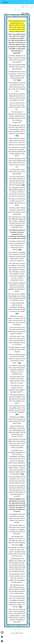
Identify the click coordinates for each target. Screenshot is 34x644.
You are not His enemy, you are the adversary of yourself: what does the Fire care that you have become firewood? (17, 181)
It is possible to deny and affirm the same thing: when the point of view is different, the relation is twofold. (17, 518)
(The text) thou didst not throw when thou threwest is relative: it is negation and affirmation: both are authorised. (17, 530)
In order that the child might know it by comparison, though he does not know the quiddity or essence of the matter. (17, 307)
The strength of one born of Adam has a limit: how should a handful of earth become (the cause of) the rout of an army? (17, 552)
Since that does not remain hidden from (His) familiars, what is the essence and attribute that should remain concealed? (17, 443)
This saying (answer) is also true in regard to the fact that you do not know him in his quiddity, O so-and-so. (17, 399)
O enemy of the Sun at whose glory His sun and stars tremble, (17, 172)
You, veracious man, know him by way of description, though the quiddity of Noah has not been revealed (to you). (17, 370)
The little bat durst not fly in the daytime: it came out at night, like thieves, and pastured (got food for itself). (17, 76)
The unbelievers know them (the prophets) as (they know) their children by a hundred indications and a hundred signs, (17, 589)
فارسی (31, 7)
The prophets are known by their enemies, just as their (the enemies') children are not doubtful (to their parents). (17, 578)
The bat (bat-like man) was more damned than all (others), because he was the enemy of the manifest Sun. (17, 87)
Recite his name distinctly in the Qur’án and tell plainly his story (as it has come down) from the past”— (17, 359)
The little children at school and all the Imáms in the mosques (17, 350)
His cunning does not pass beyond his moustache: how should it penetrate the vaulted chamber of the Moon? (17, 152)
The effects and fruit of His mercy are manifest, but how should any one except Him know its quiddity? (17, 245)
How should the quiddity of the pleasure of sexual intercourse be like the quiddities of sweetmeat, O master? (17, 287)
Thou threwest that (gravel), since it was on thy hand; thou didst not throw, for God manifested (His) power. (17, 541)
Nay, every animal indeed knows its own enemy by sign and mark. (17, 67)
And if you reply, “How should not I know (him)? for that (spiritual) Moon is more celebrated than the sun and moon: (17, 341)
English (23, 7)
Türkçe (27, 7)
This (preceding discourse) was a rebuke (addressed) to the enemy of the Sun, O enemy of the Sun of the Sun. (17, 163)
